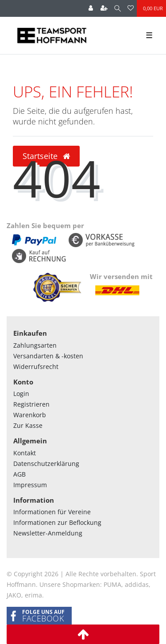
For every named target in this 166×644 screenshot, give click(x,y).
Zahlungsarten (35, 345)
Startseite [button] (46, 156)
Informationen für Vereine (52, 512)
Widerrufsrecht (36, 367)
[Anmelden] (91, 8)
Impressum (30, 485)
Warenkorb (30, 415)
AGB (19, 474)
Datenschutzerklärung (46, 464)
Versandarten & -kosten (48, 356)
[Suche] (118, 8)
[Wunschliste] (131, 8)
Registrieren (31, 404)
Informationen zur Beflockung (57, 522)
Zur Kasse (28, 425)
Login (21, 394)
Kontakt (25, 453)
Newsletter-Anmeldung (48, 533)
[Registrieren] (104, 8)
